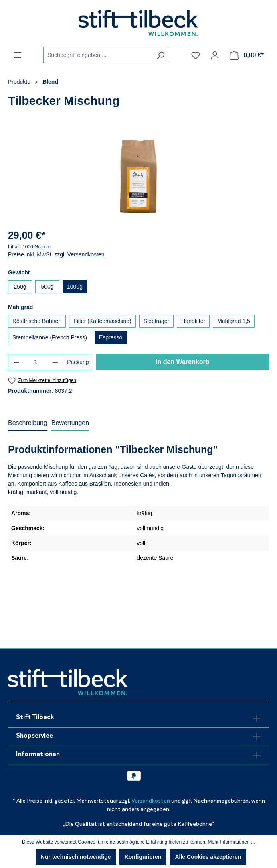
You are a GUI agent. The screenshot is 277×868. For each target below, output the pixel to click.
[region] (138, 176)
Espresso (111, 337)
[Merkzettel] (196, 55)
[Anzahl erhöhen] (55, 362)
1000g (75, 287)
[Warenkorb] (247, 55)
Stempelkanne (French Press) (50, 337)
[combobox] (97, 55)
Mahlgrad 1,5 (234, 321)
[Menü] (18, 55)
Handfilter (193, 321)
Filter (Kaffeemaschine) (102, 321)
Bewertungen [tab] (70, 423)
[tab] (28, 423)
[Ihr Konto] (215, 55)
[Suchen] (161, 55)
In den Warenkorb (183, 362)
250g (20, 287)
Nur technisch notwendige (76, 857)
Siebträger (157, 321)
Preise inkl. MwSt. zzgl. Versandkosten (56, 254)
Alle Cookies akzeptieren (208, 857)
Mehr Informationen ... (231, 842)
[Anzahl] (36, 362)
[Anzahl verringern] (16, 362)
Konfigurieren (143, 857)
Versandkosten (151, 801)
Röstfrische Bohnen (37, 321)
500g (47, 287)
